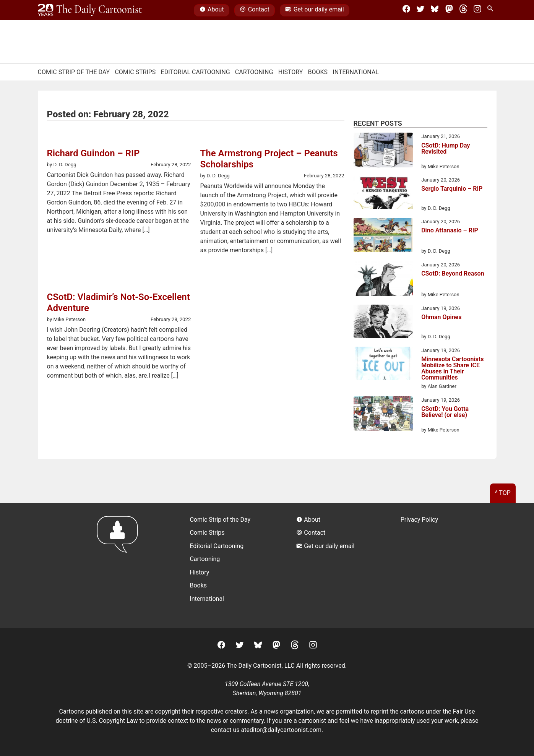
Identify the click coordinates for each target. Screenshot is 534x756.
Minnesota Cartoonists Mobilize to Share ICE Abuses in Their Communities (452, 368)
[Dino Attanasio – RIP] (383, 236)
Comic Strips (135, 72)
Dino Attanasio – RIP (450, 231)
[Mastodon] (449, 10)
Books (318, 72)
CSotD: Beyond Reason (453, 274)
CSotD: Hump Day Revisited (446, 149)
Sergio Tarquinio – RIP (452, 189)
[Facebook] (406, 10)
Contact (254, 10)
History (291, 72)
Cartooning (254, 72)
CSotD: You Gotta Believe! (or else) (445, 412)
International (356, 72)
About (212, 10)
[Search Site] (492, 10)
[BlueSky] (435, 10)
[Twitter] (420, 10)
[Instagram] (477, 10)
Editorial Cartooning (196, 72)
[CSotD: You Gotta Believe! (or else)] (383, 415)
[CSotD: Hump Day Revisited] (383, 151)
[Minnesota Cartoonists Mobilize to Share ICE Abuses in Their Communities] (383, 365)
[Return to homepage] (120, 565)
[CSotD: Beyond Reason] (383, 280)
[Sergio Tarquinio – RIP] (383, 194)
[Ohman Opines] (383, 323)
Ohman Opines (441, 317)
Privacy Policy (420, 520)
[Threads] (463, 10)
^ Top (503, 493)
